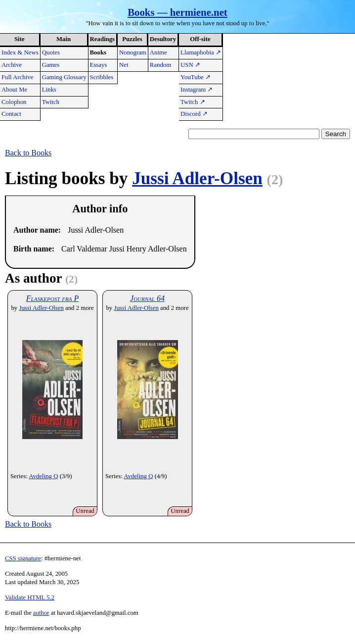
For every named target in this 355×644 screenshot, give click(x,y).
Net (124, 65)
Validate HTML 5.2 (30, 597)
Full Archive (17, 77)
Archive (12, 65)
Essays (99, 65)
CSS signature (23, 558)
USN (190, 65)
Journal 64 (147, 298)
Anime (158, 52)
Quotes (51, 52)
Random (160, 65)
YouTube (196, 77)
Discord (194, 114)
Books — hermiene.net (177, 12)
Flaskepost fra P (52, 298)
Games (51, 65)
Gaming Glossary (64, 77)
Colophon (14, 102)
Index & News (20, 52)
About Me (14, 90)
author (41, 613)
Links (49, 90)
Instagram (197, 90)
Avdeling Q (43, 476)
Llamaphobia (201, 52)
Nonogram (133, 52)
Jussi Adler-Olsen (197, 178)
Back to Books (28, 153)
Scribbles (102, 77)
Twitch (51, 102)
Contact (11, 114)
